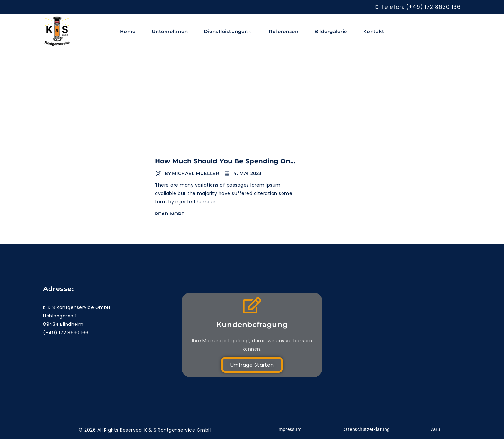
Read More (171, 214)
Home (128, 31)
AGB (436, 429)
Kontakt (374, 31)
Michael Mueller (195, 173)
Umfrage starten (252, 365)
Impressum (289, 429)
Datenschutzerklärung (366, 429)
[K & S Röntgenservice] (57, 32)
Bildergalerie (331, 31)
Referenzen (283, 31)
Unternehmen (170, 31)
